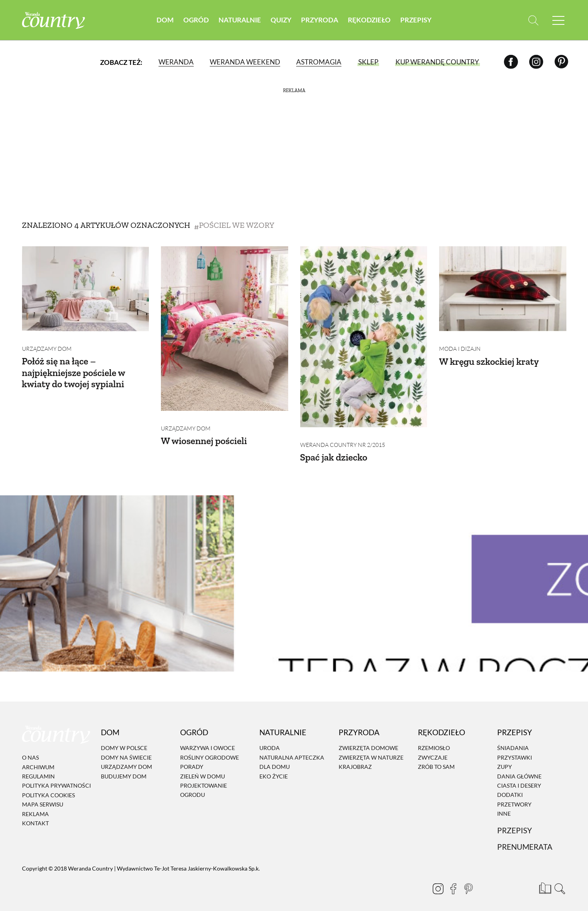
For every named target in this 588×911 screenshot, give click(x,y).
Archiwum (38, 761)
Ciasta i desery (519, 779)
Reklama (35, 808)
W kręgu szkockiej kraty (490, 355)
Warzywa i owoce (208, 742)
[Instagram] (536, 62)
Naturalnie (240, 20)
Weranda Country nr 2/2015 (343, 439)
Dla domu (275, 761)
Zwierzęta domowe (368, 742)
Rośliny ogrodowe (210, 751)
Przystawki (515, 751)
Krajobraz (355, 761)
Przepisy (416, 20)
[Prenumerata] (544, 881)
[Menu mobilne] (558, 20)
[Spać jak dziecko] (364, 337)
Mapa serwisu (43, 798)
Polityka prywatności (56, 780)
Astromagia (319, 62)
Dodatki (510, 789)
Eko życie (274, 770)
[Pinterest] (561, 62)
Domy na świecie (126, 751)
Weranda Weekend (245, 62)
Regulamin (38, 770)
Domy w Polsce (124, 742)
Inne (504, 807)
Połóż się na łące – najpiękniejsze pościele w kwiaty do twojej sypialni (74, 367)
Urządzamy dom (47, 343)
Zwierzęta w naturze (371, 751)
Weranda (176, 62)
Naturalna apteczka (292, 751)
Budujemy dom (124, 770)
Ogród (196, 20)
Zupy (505, 761)
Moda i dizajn (460, 343)
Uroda (270, 742)
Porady (192, 761)
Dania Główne (519, 770)
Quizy (281, 20)
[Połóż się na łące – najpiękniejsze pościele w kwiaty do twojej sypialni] (86, 289)
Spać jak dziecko (334, 451)
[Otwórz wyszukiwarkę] (533, 20)
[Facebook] (511, 62)
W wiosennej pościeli (205, 435)
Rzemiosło (434, 742)
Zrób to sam (436, 761)
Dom (165, 20)
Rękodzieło (369, 20)
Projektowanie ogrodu (204, 784)
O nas (30, 751)
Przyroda (320, 20)
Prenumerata (525, 841)
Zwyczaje (433, 751)
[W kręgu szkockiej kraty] (503, 289)
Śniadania (513, 742)
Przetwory (514, 798)
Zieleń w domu (203, 770)
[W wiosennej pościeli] (225, 329)
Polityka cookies (48, 789)
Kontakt (35, 817)
